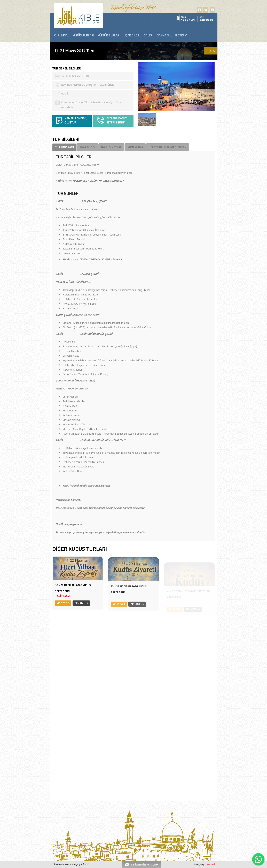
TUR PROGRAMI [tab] (64, 147)
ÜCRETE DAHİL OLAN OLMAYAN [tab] (168, 147)
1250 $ (63, 609)
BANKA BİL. (164, 35)
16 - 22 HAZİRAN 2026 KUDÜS (73, 591)
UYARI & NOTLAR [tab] (111, 147)
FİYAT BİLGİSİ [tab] (88, 147)
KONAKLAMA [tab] (135, 147)
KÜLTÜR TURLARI (109, 35)
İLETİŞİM (181, 35)
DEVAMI (81, 609)
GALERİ (149, 35)
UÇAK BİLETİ (132, 35)
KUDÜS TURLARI (83, 35)
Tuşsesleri (210, 864)
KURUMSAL (62, 35)
